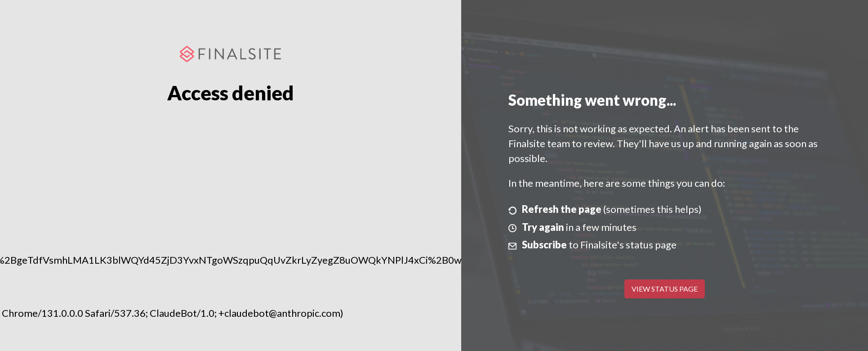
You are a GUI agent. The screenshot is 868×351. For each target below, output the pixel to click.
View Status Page (665, 289)
